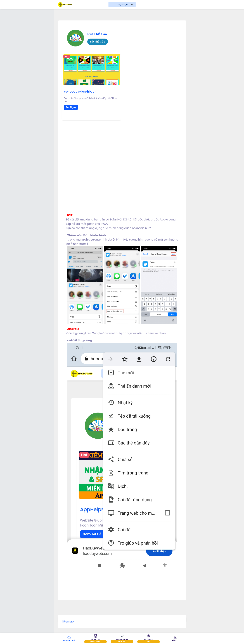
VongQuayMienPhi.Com (80, 92)
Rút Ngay (71, 107)
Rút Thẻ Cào (97, 34)
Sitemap (68, 621)
